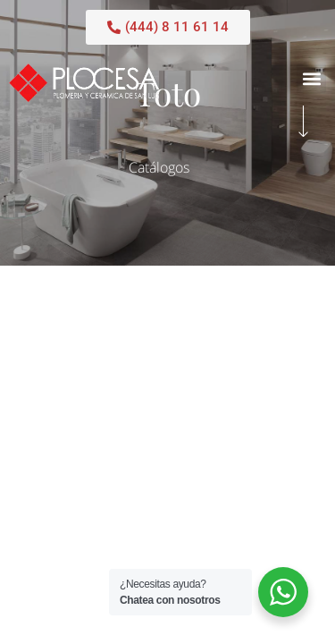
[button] (311, 78)
